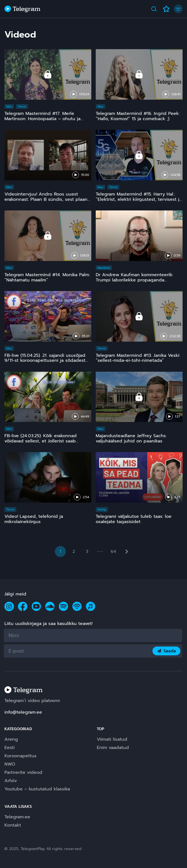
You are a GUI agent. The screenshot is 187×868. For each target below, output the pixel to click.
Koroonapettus (20, 756)
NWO (10, 764)
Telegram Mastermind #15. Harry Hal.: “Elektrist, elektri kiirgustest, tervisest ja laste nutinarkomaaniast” (139, 199)
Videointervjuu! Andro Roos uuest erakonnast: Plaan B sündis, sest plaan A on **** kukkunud (46, 199)
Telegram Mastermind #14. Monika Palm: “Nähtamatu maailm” (47, 277)
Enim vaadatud (113, 748)
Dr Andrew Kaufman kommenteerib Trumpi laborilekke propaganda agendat (134, 280)
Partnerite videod (23, 772)
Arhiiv (11, 781)
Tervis (22, 106)
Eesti (10, 748)
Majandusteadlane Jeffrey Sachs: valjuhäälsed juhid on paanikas (131, 438)
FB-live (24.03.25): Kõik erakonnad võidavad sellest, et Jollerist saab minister (41, 441)
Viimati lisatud (112, 739)
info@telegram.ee (23, 712)
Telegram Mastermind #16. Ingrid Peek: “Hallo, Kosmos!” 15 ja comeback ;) (138, 116)
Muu (9, 106)
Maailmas (104, 268)
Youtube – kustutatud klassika (37, 789)
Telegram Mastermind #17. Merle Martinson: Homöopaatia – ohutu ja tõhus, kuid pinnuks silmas (42, 119)
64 (113, 552)
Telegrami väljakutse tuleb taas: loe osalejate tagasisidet (134, 519)
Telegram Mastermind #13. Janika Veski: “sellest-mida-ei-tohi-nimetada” (138, 358)
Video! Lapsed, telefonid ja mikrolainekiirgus (34, 519)
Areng (102, 509)
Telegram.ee (17, 817)
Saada (166, 651)
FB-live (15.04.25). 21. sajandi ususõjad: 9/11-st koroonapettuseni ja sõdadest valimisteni (45, 361)
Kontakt (13, 825)
